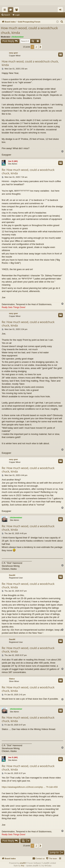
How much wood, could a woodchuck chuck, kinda (29, 30)
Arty (23, 866)
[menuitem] (62, 22)
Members (17, 10)
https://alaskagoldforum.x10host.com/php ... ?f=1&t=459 (30, 787)
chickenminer (18, 37)
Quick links (5, 10)
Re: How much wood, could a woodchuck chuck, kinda (28, 172)
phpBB (23, 863)
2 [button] (36, 47)
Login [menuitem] (61, 10)
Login (17, 15)
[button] (40, 47)
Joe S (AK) (13, 161)
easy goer (13, 53)
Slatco (12, 679)
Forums (11, 10)
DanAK (12, 575)
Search (7, 15)
